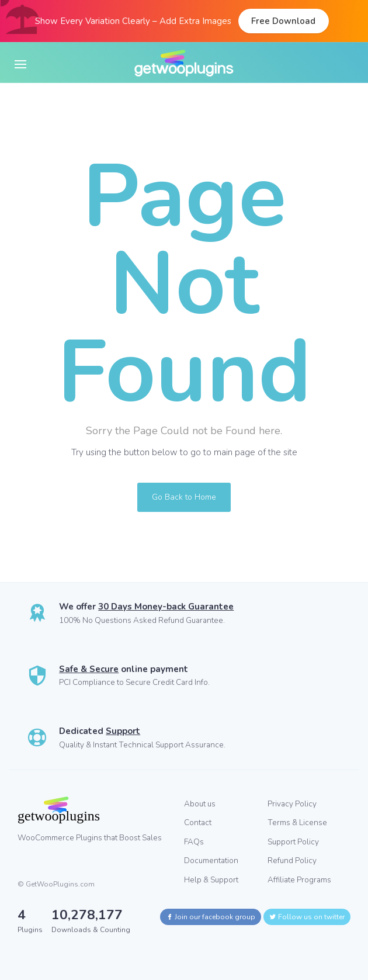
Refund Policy (292, 860)
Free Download (283, 21)
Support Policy (293, 842)
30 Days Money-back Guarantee (166, 607)
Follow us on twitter (307, 917)
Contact (198, 823)
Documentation (211, 860)
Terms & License (297, 823)
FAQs (194, 842)
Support (123, 731)
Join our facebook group (211, 917)
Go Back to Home (184, 497)
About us (200, 804)
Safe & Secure (89, 669)
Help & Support (211, 880)
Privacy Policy (292, 804)
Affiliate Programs (299, 880)
